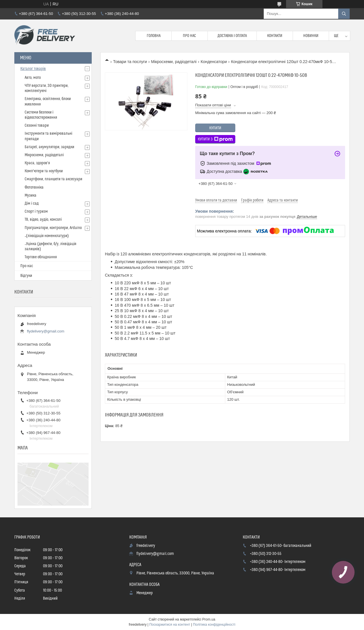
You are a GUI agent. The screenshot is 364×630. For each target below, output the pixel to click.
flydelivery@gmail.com (46, 331)
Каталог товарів (33, 69)
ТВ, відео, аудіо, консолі (43, 220)
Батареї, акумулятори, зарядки (49, 147)
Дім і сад (32, 204)
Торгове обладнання (41, 257)
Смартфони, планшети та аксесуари (53, 179)
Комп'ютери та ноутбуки (44, 171)
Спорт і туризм (36, 212)
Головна (154, 36)
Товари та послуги (130, 62)
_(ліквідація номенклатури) (47, 236)
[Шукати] (344, 14)
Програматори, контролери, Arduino (53, 228)
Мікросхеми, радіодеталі (174, 62)
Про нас (189, 36)
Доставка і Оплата (232, 36)
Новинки (311, 36)
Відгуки (26, 276)
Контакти (275, 36)
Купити (215, 128)
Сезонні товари (37, 126)
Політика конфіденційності (214, 625)
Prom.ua (209, 619)
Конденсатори (214, 62)
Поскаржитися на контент (170, 625)
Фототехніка (34, 187)
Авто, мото (33, 78)
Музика (31, 195)
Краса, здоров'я (37, 163)
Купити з (215, 139)
